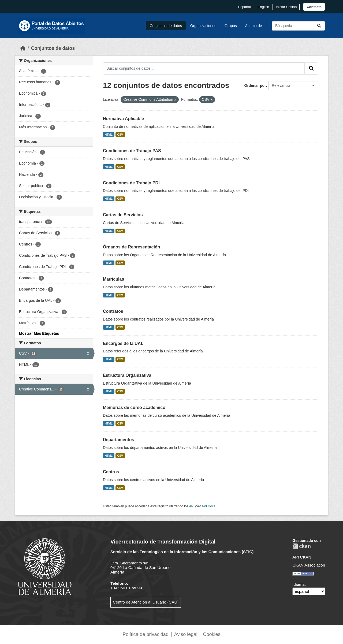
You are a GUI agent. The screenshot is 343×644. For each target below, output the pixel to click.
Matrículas (113, 279)
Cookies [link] (212, 634)
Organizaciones (203, 26)
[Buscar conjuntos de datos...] (298, 26)
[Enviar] (319, 26)
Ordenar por (255, 85)
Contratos (113, 311)
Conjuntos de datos (166, 26)
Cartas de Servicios (123, 215)
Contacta (314, 7)
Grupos (231, 26)
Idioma (298, 585)
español (245, 7)
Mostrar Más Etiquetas (39, 333)
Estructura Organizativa (127, 375)
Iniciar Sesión (286, 7)
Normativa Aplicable (123, 119)
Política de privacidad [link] (146, 634)
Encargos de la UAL (123, 343)
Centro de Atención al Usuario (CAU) (146, 602)
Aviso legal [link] (186, 634)
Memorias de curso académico (134, 407)
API (192, 506)
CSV (120, 135)
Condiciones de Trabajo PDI (131, 183)
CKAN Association (309, 565)
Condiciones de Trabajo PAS (132, 151)
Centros (111, 472)
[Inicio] (23, 48)
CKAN (301, 546)
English (264, 7)
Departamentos (118, 440)
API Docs (208, 506)
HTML (109, 135)
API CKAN (302, 557)
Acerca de (254, 26)
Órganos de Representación (131, 247)
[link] (314, 7)
